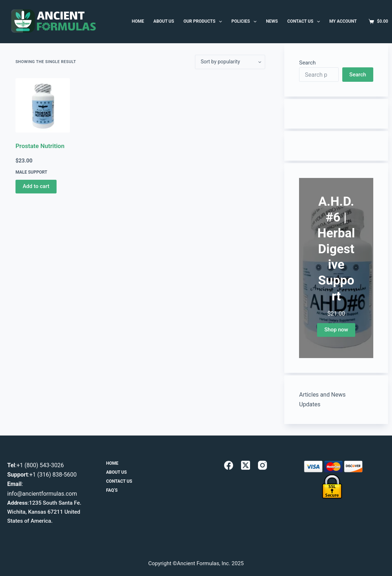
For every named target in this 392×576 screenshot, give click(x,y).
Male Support (31, 172)
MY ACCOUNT (343, 21)
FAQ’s (112, 490)
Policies (245, 22)
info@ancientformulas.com (42, 494)
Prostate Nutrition (40, 146)
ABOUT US (164, 21)
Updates (310, 404)
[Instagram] (262, 465)
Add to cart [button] (36, 186)
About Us (117, 472)
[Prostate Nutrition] (43, 105)
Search (307, 63)
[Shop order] (230, 62)
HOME (138, 21)
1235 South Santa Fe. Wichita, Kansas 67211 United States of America (44, 512)
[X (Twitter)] (246, 465)
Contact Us (305, 22)
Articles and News (322, 395)
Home (112, 463)
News (272, 21)
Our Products (204, 22)
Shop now (336, 330)
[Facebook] (229, 465)
